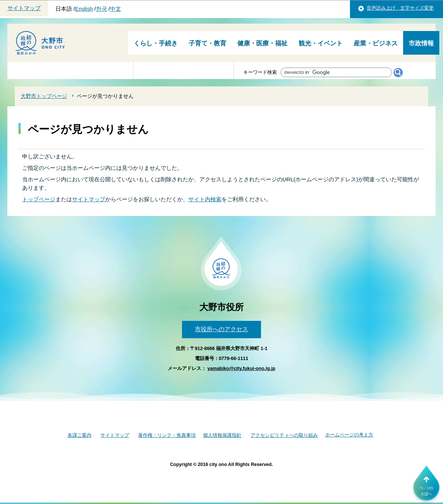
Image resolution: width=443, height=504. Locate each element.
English (84, 9)
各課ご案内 (80, 435)
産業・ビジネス (376, 43)
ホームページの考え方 (349, 435)
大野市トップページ (44, 96)
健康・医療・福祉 (262, 43)
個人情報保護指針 (222, 435)
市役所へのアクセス (221, 329)
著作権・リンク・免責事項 (167, 435)
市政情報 (421, 43)
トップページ (39, 199)
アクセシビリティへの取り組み (284, 435)
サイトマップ (24, 8)
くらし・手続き (156, 43)
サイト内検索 (205, 199)
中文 (116, 9)
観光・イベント (321, 43)
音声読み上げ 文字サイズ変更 (400, 8)
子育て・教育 (207, 43)
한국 (102, 9)
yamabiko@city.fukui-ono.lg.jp (241, 368)
